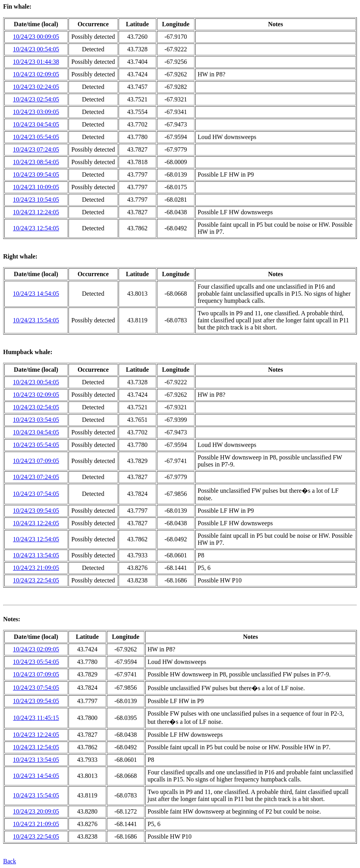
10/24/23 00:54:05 (36, 49)
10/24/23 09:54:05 (36, 175)
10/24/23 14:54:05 (36, 294)
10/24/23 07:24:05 (36, 149)
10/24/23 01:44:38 (36, 62)
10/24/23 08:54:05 (36, 162)
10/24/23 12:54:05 (36, 228)
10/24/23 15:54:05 (36, 320)
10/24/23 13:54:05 (36, 555)
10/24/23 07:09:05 (36, 461)
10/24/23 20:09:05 (36, 811)
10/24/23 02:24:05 (36, 87)
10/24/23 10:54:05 (36, 200)
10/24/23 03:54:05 (36, 420)
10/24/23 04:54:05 (36, 124)
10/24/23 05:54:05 (36, 137)
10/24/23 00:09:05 (36, 37)
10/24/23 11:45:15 (36, 718)
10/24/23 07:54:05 (36, 494)
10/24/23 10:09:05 (36, 187)
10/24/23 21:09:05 (36, 568)
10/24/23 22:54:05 (36, 580)
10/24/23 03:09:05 (36, 112)
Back (10, 861)
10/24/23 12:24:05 (36, 212)
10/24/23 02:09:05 (36, 74)
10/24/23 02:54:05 (36, 99)
